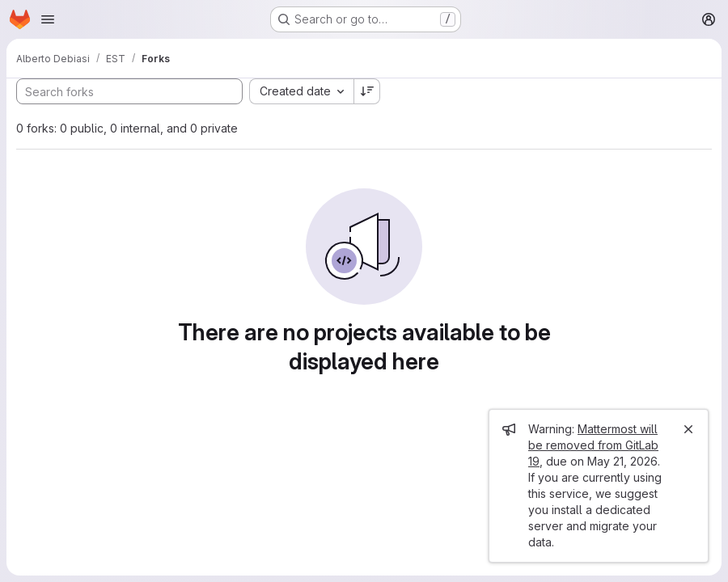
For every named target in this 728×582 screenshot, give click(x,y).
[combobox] (301, 91)
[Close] (688, 429)
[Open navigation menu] (48, 19)
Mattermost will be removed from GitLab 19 (593, 445)
